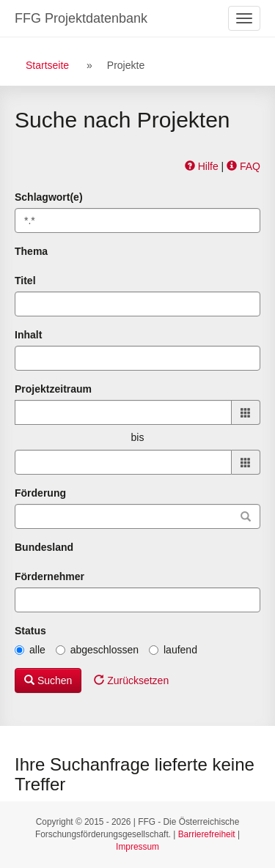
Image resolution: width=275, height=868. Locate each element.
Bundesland (44, 547)
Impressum (137, 847)
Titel (25, 281)
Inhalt (28, 335)
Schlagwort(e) (49, 197)
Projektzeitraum (53, 389)
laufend (173, 650)
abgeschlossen (97, 650)
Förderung (40, 493)
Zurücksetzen (131, 680)
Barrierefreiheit (207, 834)
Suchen (48, 680)
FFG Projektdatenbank (81, 18)
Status (30, 631)
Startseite (47, 65)
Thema (31, 251)
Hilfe (202, 166)
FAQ (243, 166)
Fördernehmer (49, 576)
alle (30, 650)
